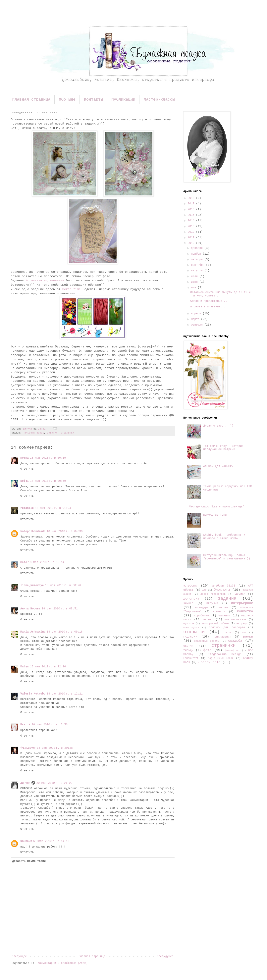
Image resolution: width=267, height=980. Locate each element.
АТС (204, 590)
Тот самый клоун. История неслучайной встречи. (223, 448)
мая (194, 287)
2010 (192, 243)
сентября (198, 265)
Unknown (26, 841)
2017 (192, 204)
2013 (192, 226)
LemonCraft (191, 658)
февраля (198, 325)
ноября (197, 254)
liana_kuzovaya (32, 585)
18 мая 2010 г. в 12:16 (48, 667)
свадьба (235, 641)
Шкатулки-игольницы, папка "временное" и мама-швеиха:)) (227, 557)
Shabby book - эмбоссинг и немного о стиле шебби (224, 537)
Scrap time (73, 289)
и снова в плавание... (208, 307)
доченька (191, 599)
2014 (192, 221)
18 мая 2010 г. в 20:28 (55, 748)
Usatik (25, 725)
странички (67, 433)
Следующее (19, 956)
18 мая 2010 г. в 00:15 (48, 458)
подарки (190, 637)
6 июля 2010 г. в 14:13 (51, 841)
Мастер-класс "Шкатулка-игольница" (216, 507)
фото (207, 650)
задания (52, 433)
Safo (24, 562)
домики (240, 594)
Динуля (25, 783)
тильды (188, 650)
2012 (192, 232)
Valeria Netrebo (33, 694)
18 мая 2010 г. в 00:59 (48, 481)
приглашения (222, 637)
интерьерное (242, 603)
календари (201, 608)
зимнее (188, 603)
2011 (192, 237)
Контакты (93, 100)
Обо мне (67, 100)
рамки (248, 637)
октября (198, 259)
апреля (197, 314)
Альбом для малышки (218, 466)
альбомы (190, 586)
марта (196, 319)
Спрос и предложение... (209, 301)
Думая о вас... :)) (218, 426)
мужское (189, 624)
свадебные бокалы (207, 641)
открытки (194, 632)
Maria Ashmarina (33, 632)
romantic (27, 508)
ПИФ (244, 633)
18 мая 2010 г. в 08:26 (63, 585)
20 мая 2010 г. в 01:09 (54, 783)
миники (208, 619)
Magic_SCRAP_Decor (221, 658)
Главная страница (31, 100)
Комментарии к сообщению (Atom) (63, 963)
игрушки (212, 603)
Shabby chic (210, 662)
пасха (228, 633)
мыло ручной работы (215, 624)
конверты (219, 612)
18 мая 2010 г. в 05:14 (46, 562)
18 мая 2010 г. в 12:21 (65, 694)
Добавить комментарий (29, 861)
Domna (25, 458)
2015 (192, 215)
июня (195, 282)
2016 (192, 209)
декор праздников (213, 594)
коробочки (201, 616)
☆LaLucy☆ (28, 748)
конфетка (245, 611)
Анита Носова (30, 609)
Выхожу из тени (215, 515)
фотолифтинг (232, 650)
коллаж (223, 607)
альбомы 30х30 (34, 433)
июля (195, 276)
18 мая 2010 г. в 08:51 (60, 609)
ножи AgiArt (191, 628)
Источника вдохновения (45, 281)
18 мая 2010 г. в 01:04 (53, 508)
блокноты (222, 590)
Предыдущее (165, 956)
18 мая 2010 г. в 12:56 (50, 725)
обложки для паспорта (227, 627)
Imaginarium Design (225, 654)
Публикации (123, 100)
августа (198, 271)
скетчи (188, 646)
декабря (198, 248)
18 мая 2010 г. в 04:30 (65, 531)
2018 (192, 198)
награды (242, 624)
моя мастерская (235, 620)
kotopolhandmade (33, 531)
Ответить (27, 469)
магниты (224, 616)
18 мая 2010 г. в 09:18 (65, 632)
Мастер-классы (159, 100)
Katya (25, 667)
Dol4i (25, 481)
